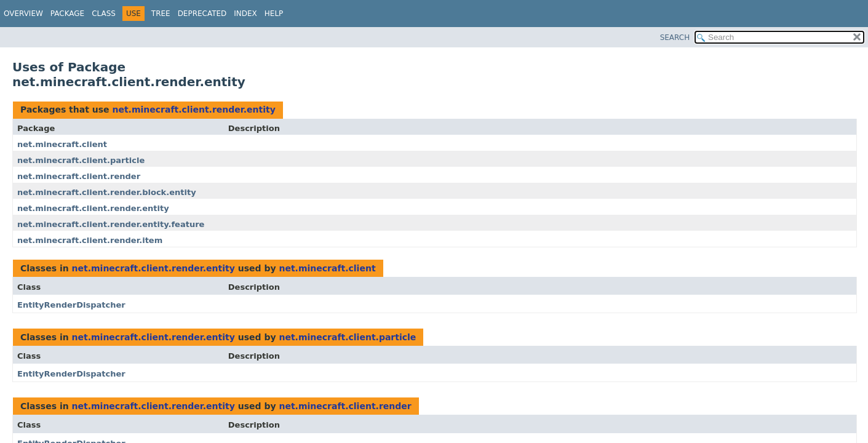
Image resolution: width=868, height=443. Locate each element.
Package (67, 14)
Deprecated (202, 14)
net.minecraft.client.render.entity (193, 110)
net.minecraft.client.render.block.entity (107, 192)
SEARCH (675, 38)
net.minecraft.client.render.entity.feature (111, 224)
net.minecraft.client (62, 144)
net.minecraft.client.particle (81, 160)
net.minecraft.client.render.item (90, 240)
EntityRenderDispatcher (71, 305)
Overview (23, 14)
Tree (161, 14)
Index (245, 14)
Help (274, 14)
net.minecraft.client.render (79, 176)
